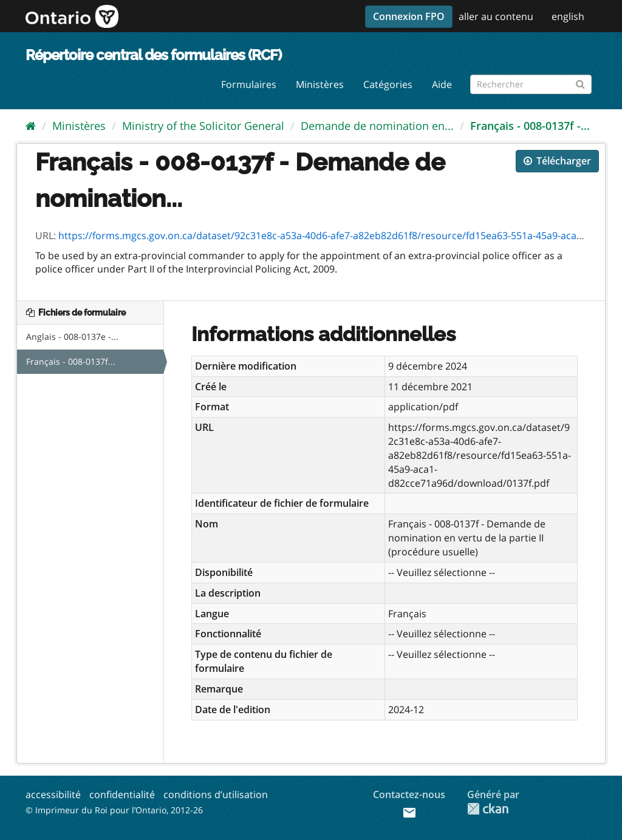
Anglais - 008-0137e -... (72, 337)
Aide (442, 84)
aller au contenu (496, 16)
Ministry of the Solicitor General (203, 126)
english (568, 16)
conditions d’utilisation (216, 794)
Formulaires (249, 84)
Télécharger (557, 161)
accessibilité (53, 794)
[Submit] (580, 82)
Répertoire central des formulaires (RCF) (153, 55)
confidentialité (122, 794)
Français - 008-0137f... (71, 361)
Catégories (388, 84)
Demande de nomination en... (377, 126)
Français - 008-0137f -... (530, 126)
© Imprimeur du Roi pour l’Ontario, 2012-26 (114, 810)
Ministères (320, 84)
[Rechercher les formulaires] (531, 84)
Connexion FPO (409, 16)
